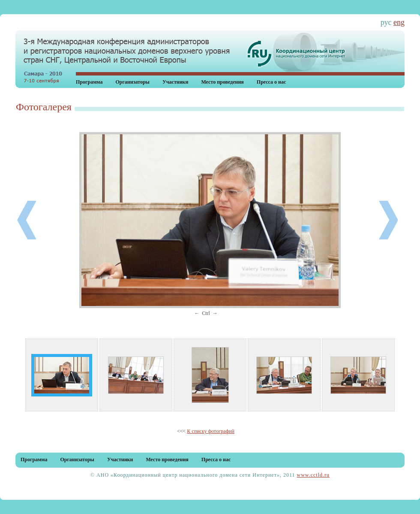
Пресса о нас (271, 82)
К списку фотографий (211, 431)
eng (399, 22)
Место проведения (222, 82)
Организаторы (132, 82)
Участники (175, 82)
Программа (89, 82)
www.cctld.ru (313, 475)
